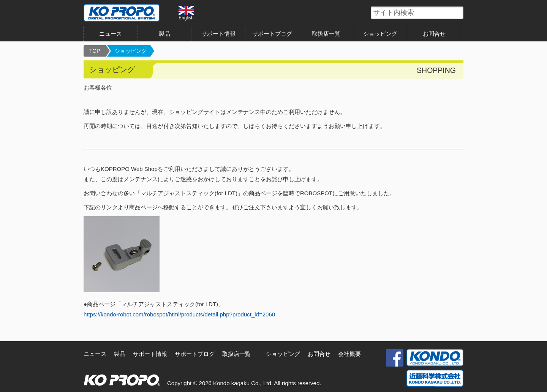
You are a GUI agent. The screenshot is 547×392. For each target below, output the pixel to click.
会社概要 (349, 354)
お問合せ (434, 34)
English (186, 13)
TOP (95, 51)
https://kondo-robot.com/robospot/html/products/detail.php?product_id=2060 (179, 314)
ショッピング (380, 34)
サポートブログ (272, 34)
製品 (164, 34)
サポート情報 (218, 34)
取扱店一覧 (326, 34)
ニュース (111, 34)
